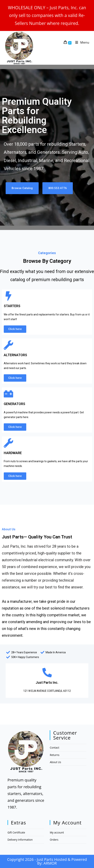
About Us (55, 762)
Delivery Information (20, 840)
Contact (54, 748)
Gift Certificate (16, 832)
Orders (54, 840)
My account (57, 832)
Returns (55, 755)
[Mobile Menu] (81, 42)
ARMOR (50, 863)
